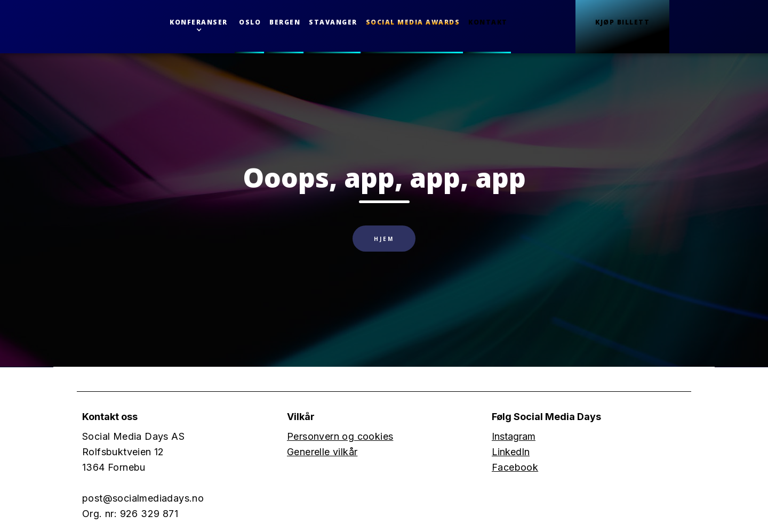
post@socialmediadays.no (143, 498)
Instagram (514, 436)
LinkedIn (511, 452)
